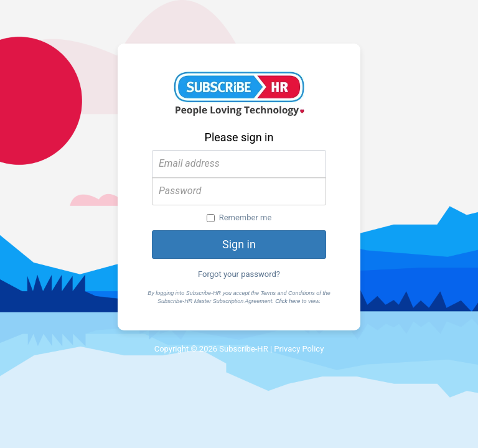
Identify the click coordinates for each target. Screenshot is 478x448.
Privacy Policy (299, 349)
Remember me (239, 217)
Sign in (239, 244)
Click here (288, 301)
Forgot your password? (239, 274)
